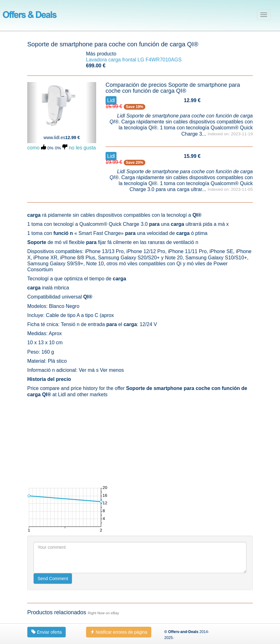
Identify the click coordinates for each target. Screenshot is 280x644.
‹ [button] (32, 85)
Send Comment (53, 579)
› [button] (91, 85)
